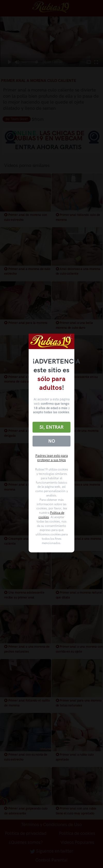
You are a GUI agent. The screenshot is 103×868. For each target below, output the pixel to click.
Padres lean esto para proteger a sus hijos (52, 458)
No (52, 441)
